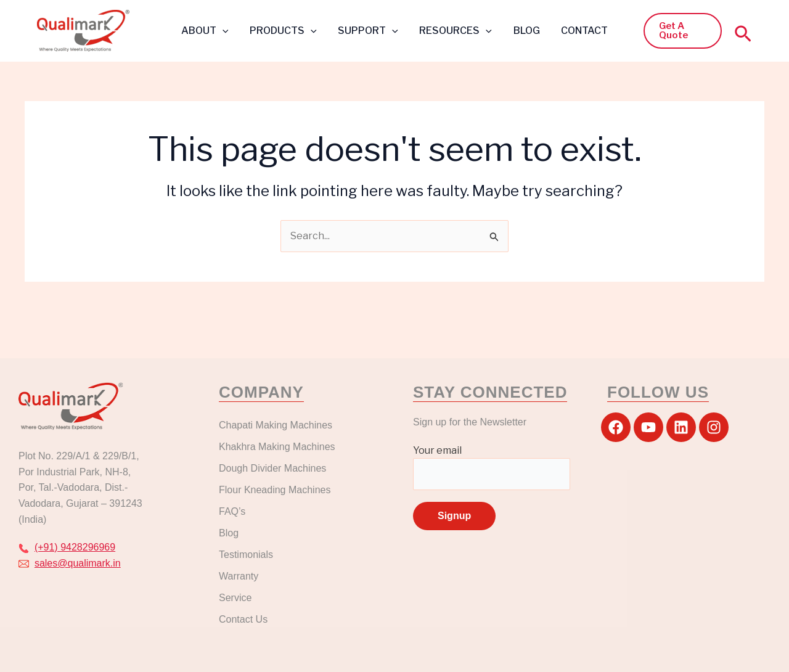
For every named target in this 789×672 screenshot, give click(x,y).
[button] (226, 31)
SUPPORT (369, 31)
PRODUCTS (286, 31)
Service (235, 598)
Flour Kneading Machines (275, 490)
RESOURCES (455, 31)
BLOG (524, 31)
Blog (229, 533)
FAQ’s (232, 511)
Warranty (239, 576)
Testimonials (246, 555)
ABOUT (209, 31)
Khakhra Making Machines (277, 447)
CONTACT (581, 31)
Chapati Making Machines (277, 425)
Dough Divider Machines (272, 468)
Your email (492, 467)
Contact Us (243, 619)
